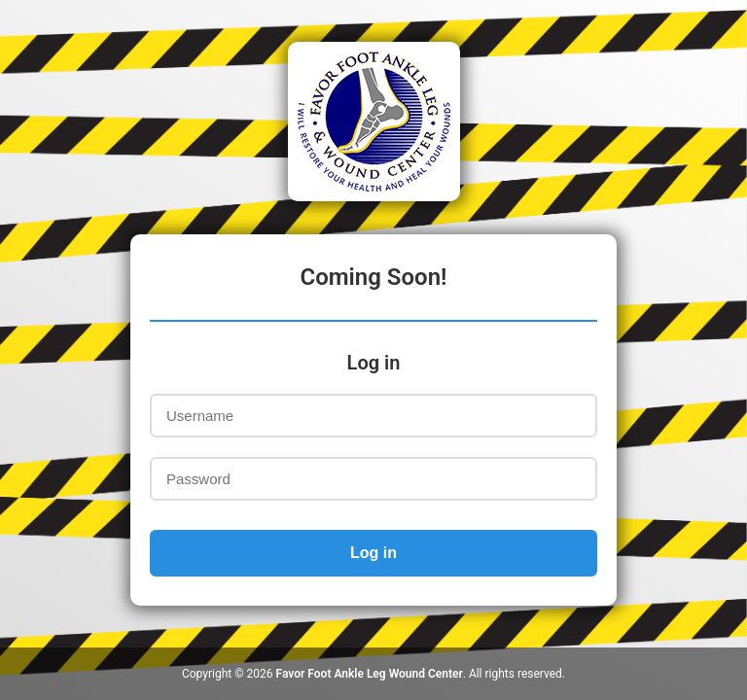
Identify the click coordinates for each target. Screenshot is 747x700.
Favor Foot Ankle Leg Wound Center (370, 674)
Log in (373, 553)
